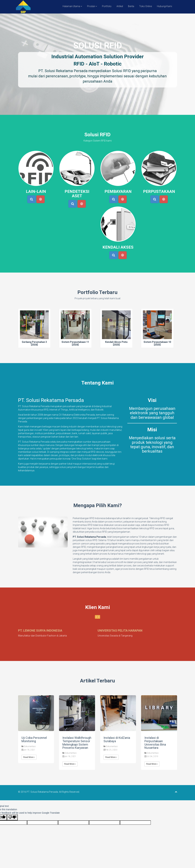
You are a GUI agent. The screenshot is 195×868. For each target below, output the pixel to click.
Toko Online (146, 6)
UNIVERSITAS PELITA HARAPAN (120, 630)
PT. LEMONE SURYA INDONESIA (40, 630)
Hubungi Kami (164, 6)
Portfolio (107, 6)
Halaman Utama (72, 6)
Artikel (120, 6)
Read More (29, 757)
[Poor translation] (12, 817)
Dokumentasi (30, 746)
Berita (131, 6)
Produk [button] (92, 6)
